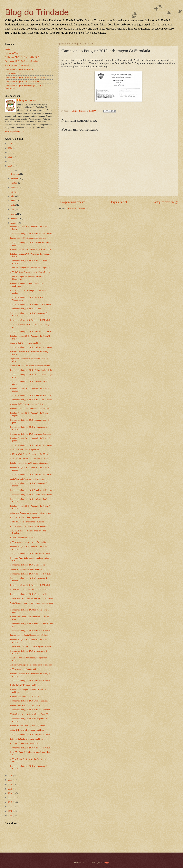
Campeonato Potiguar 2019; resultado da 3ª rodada (31, 400)
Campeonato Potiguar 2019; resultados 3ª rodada (30, 553)
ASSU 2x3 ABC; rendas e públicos (25, 450)
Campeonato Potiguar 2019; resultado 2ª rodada (30, 710)
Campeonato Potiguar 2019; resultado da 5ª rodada (31, 331)
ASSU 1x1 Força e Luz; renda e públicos (27, 730)
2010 (10, 811)
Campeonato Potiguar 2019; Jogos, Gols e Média (30, 304)
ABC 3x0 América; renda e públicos (25, 517)
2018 (10, 775)
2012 (10, 802)
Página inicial (119, 202)
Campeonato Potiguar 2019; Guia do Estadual (29, 701)
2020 (10, 166)
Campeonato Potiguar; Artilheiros (19, 69)
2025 (10, 144)
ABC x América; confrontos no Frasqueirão (28, 542)
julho (13, 196)
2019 (10, 170)
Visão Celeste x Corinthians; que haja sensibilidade (31, 598)
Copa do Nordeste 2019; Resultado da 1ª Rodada (30, 585)
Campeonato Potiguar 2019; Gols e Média (28, 565)
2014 (10, 793)
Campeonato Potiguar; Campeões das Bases (23, 81)
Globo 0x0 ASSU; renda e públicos (25, 685)
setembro (15, 187)
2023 (10, 152)
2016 (10, 784)
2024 (10, 148)
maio (13, 205)
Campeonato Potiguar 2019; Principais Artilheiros (31, 395)
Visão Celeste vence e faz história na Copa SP (29, 714)
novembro (15, 178)
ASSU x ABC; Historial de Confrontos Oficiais (30, 459)
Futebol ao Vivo (12, 53)
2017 (10, 780)
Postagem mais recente (72, 202)
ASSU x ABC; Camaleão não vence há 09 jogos (30, 454)
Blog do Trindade (37, 12)
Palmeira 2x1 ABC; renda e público (25, 705)
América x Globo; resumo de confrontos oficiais (30, 366)
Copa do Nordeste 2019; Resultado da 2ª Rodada (30, 320)
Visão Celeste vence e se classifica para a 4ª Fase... (31, 646)
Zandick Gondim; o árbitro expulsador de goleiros (31, 665)
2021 (10, 161)
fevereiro (15, 218)
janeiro (14, 223)
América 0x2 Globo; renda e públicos (26, 343)
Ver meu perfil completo (15, 131)
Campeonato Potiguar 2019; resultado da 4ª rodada (31, 474)
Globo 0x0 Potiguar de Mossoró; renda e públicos (31, 268)
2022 (10, 157)
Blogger (106, 862)
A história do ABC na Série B (17, 65)
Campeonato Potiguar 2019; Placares (25, 309)
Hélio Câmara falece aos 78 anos (24, 538)
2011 (10, 807)
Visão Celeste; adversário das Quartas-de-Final (30, 590)
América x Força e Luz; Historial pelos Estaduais (31, 249)
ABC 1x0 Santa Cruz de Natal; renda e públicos (30, 272)
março (13, 214)
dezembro (15, 174)
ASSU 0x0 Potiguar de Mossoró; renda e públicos (31, 513)
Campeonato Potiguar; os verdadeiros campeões (25, 77)
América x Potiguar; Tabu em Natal (25, 696)
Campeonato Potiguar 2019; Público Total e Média (31, 370)
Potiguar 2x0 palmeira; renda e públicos (27, 739)
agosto (14, 192)
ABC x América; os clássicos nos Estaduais (28, 526)
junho (13, 201)
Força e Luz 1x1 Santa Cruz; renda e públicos (29, 635)
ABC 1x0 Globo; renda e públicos (24, 743)
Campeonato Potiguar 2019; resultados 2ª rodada (30, 631)
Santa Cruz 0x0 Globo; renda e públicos (27, 569)
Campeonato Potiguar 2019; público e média (29, 594)
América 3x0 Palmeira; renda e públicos (27, 404)
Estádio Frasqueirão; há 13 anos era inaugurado (30, 463)
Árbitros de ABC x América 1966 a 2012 (22, 57)
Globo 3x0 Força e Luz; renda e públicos (27, 522)
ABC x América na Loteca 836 (23, 669)
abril (13, 210)
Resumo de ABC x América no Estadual (22, 61)
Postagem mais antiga (165, 202)
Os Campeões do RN (14, 73)
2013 (10, 798)
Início (7, 49)
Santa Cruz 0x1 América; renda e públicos (28, 726)
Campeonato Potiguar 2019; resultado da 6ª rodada (31, 234)
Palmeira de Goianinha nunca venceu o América (30, 409)
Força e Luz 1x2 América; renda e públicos (28, 238)
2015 (10, 789)
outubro (14, 183)
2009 (10, 815)
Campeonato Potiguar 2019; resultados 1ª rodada (30, 734)
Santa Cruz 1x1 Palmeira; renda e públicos (28, 479)
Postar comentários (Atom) (77, 208)
